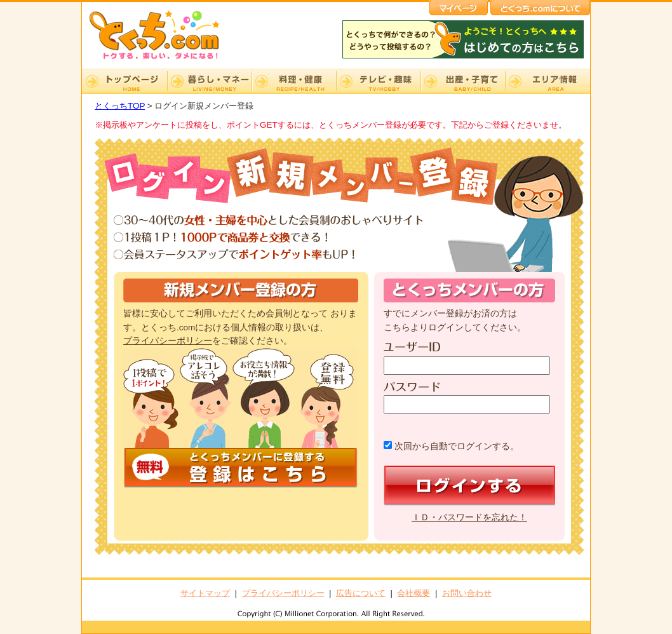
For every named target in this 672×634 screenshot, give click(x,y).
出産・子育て (463, 81)
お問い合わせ (467, 593)
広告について (361, 593)
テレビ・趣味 (378, 81)
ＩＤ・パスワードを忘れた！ (469, 517)
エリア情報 (548, 81)
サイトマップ (205, 593)
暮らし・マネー (209, 81)
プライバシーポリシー (168, 341)
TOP (124, 81)
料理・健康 (294, 81)
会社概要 (413, 593)
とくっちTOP (120, 106)
